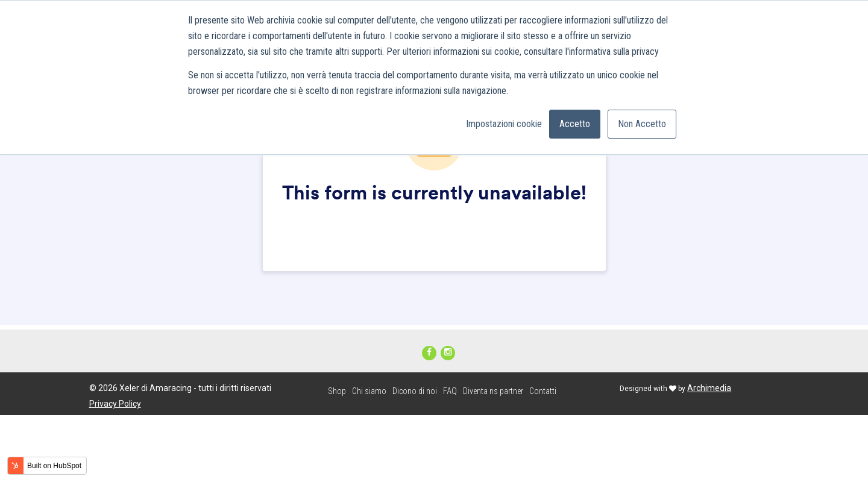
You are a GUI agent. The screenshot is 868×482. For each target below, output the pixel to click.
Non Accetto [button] (642, 124)
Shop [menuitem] (337, 391)
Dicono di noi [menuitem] (415, 391)
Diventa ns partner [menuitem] (493, 391)
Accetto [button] (575, 124)
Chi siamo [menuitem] (369, 391)
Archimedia (709, 388)
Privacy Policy (115, 404)
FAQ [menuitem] (450, 391)
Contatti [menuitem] (543, 391)
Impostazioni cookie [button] (504, 124)
